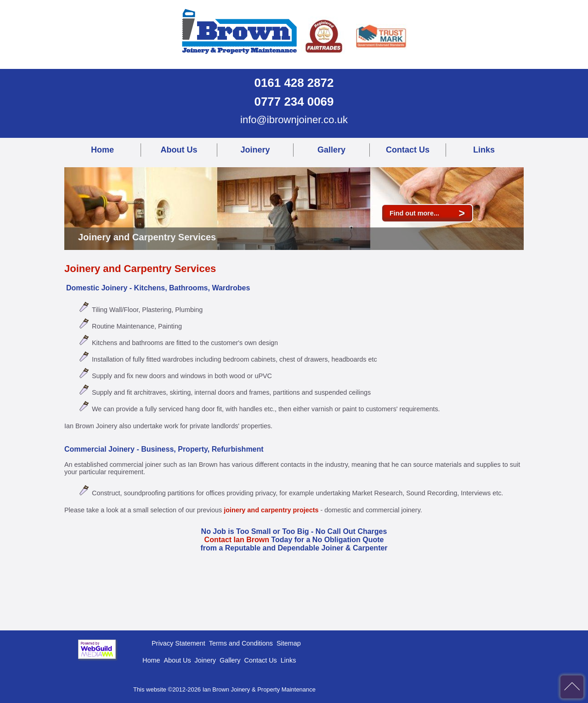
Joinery (255, 150)
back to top (572, 687)
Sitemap (289, 643)
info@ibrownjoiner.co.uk (294, 120)
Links (484, 150)
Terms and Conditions (241, 643)
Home (102, 150)
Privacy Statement (178, 643)
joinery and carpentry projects (271, 510)
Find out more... (427, 213)
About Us (179, 150)
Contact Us (408, 150)
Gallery (331, 150)
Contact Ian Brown (237, 540)
